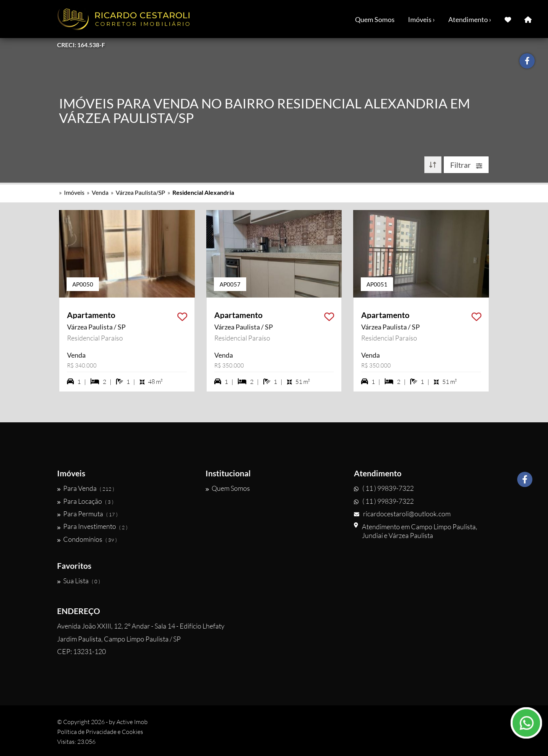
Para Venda (86, 488)
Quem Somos (375, 19)
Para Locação (85, 501)
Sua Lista (79, 581)
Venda (100, 192)
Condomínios (87, 539)
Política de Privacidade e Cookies (100, 732)
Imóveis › (421, 19)
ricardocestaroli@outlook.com (402, 514)
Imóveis (74, 192)
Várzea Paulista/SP (140, 192)
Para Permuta (87, 514)
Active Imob (132, 722)
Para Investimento (92, 527)
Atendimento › (470, 19)
